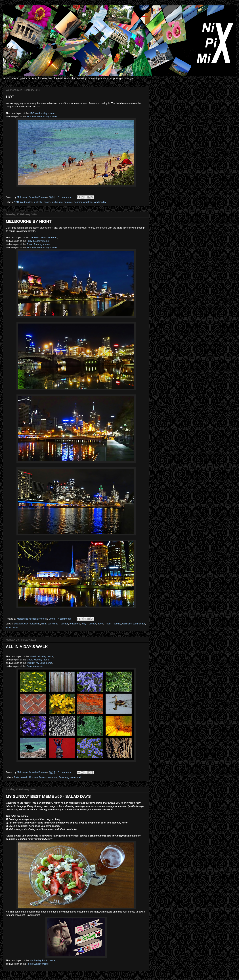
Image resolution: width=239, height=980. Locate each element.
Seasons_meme (67, 777)
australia (38, 202)
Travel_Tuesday (113, 624)
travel (100, 624)
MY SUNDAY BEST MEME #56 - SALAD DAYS (48, 796)
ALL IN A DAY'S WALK (27, 647)
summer (68, 202)
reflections (75, 624)
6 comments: (65, 772)
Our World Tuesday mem (43, 237)
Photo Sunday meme (38, 964)
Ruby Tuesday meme (38, 241)
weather (78, 202)
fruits (17, 777)
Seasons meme (35, 666)
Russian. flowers (38, 777)
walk (79, 777)
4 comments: (65, 619)
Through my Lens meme (39, 663)
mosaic (24, 777)
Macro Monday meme (38, 660)
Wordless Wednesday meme (42, 116)
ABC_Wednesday (23, 202)
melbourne (57, 202)
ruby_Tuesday (89, 624)
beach (47, 202)
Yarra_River (12, 627)
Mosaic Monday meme (42, 656)
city (26, 624)
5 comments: (65, 197)
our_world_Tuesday (58, 624)
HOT (10, 97)
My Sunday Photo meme (43, 960)
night (44, 624)
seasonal (53, 777)
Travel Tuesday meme (38, 244)
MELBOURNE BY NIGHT (29, 221)
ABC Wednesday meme (42, 113)
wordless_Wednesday (95, 202)
